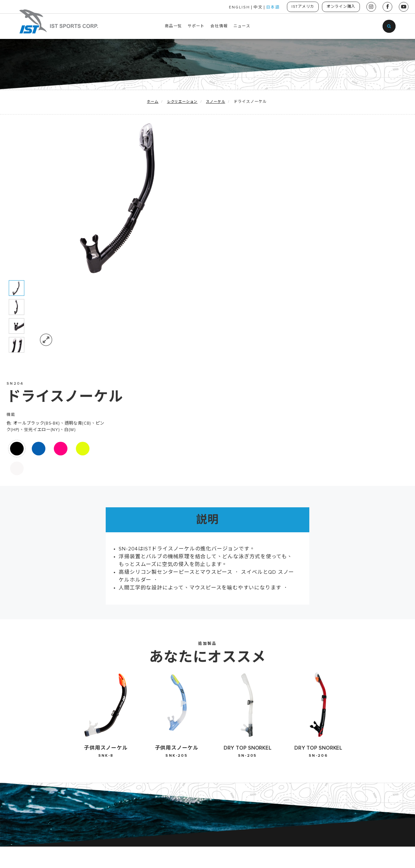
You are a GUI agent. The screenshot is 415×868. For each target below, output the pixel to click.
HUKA (39, 734)
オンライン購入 (340, 7)
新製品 (39, 693)
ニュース (242, 26)
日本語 (269, 7)
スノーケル (215, 102)
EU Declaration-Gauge (134, 682)
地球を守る (44, 682)
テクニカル (44, 714)
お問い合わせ (186, 693)
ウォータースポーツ (53, 724)
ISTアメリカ (300, 7)
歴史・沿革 (184, 682)
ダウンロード (116, 724)
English (254, 682)
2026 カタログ (119, 693)
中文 (254, 7)
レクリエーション (182, 102)
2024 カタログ (119, 714)
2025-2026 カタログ (126, 703)
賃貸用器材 (44, 745)
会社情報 (219, 26)
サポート (196, 26)
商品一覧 (173, 26)
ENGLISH (235, 7)
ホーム (153, 102)
